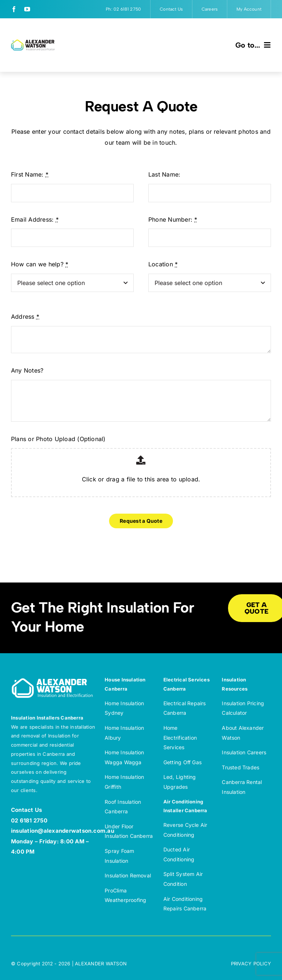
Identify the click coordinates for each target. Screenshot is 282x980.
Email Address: (35, 219)
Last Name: (164, 174)
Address (25, 317)
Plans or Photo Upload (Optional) (58, 439)
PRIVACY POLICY (251, 964)
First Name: (30, 174)
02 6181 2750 (29, 820)
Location (163, 264)
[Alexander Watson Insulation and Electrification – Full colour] (33, 42)
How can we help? (40, 264)
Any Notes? (27, 370)
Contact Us (26, 810)
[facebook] (14, 9)
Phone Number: (173, 219)
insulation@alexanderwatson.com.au (63, 831)
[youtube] (27, 9)
